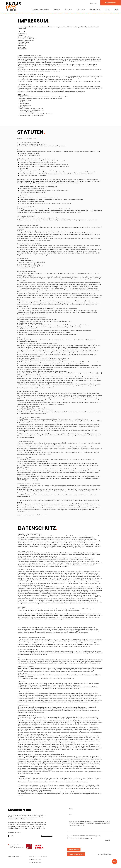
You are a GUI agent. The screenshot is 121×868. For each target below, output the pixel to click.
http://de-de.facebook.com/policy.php (41, 770)
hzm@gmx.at (26, 44)
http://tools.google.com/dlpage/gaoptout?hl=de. (61, 743)
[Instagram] (12, 836)
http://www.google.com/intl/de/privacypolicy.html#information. (81, 744)
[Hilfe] (115, 862)
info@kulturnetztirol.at (14, 832)
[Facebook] (9, 836)
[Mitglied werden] (110, 3)
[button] (74, 850)
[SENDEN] (107, 840)
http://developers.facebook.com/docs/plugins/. (58, 760)
